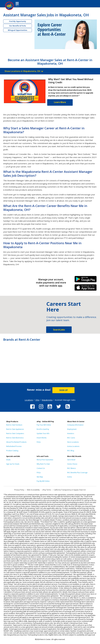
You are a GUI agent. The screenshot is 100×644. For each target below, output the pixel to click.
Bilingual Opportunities (18, 30)
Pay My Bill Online (43, 481)
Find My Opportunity (18, 21)
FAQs (39, 442)
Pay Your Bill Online (44, 425)
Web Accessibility (33, 490)
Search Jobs (59, 330)
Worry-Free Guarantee (45, 460)
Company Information (75, 425)
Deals (8, 460)
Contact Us (41, 468)
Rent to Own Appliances (15, 429)
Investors (71, 433)
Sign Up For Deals (13, 464)
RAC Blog (71, 451)
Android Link (86, 280)
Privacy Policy (19, 490)
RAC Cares (71, 438)
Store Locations (73, 442)
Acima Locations (73, 446)
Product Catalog (12, 451)
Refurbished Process (14, 446)
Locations (29, 400)
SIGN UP (64, 390)
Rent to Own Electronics (15, 438)
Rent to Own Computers (15, 433)
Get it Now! (71, 460)
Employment (72, 429)
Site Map (40, 477)
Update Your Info (43, 433)
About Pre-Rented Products (16, 442)
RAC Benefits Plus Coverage (77, 473)
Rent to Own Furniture (14, 425)
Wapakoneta (47, 400)
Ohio (37, 400)
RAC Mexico (72, 468)
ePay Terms (47, 490)
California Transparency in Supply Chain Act (70, 490)
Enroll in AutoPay (43, 429)
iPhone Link (86, 288)
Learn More (60, 102)
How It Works (42, 438)
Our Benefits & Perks (17, 26)
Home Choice (72, 464)
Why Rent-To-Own (43, 464)
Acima (70, 477)
